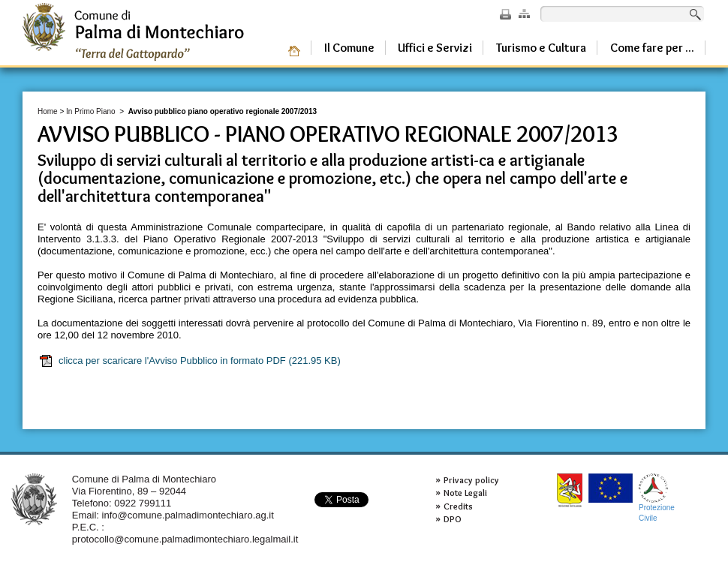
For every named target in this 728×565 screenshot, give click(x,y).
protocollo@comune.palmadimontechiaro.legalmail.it (185, 539)
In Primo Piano (91, 111)
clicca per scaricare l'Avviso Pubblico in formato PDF (190, 361)
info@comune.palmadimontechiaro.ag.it (188, 515)
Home (48, 111)
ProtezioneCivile (657, 498)
